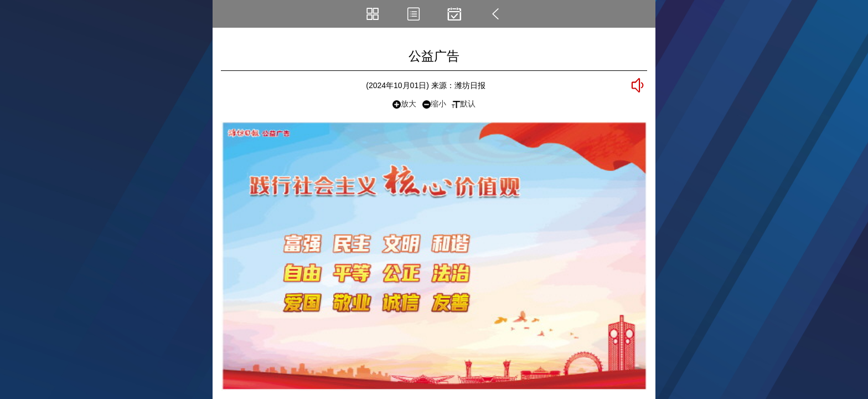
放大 (404, 104)
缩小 (434, 104)
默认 (464, 104)
